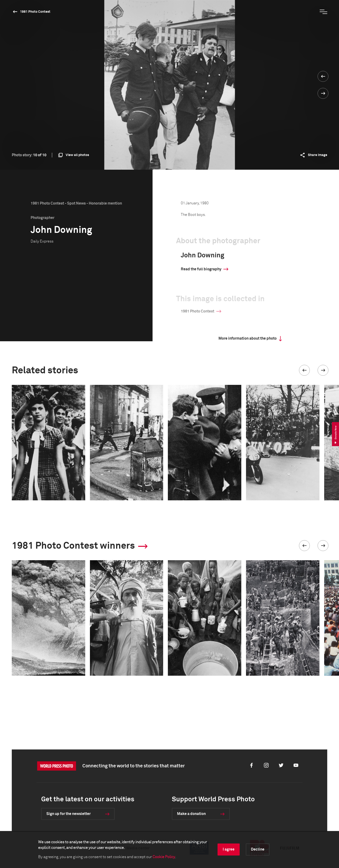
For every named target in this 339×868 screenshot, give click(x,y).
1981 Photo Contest (35, 12)
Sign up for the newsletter (69, 814)
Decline (258, 849)
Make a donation (191, 814)
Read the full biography (201, 269)
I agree (229, 849)
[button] (304, 370)
